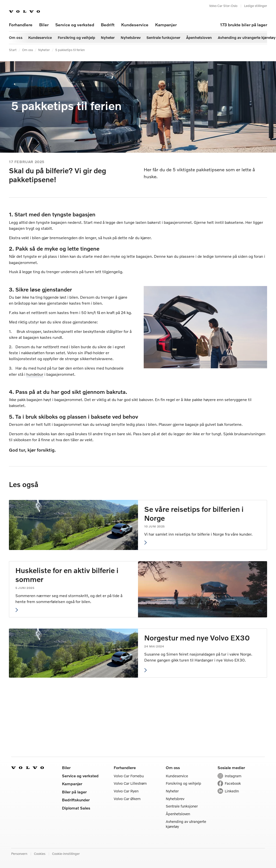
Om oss (28, 50)
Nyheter (44, 50)
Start (13, 50)
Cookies (40, 854)
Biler (44, 25)
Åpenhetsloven (178, 814)
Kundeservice (135, 25)
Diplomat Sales (76, 808)
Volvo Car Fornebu (129, 776)
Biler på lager (74, 792)
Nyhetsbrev (175, 799)
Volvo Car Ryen (126, 791)
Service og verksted (75, 25)
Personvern (19, 854)
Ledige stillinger (256, 6)
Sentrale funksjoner (182, 806)
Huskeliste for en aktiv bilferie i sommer (67, 575)
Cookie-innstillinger (66, 854)
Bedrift (108, 25)
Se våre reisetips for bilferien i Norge (194, 514)
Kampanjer (166, 25)
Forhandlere (21, 25)
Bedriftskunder (76, 800)
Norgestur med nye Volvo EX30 (197, 638)
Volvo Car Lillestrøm (130, 783)
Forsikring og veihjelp (183, 783)
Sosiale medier (231, 767)
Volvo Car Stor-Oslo (223, 6)
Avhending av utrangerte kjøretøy (186, 824)
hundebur (35, 374)
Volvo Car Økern (127, 799)
